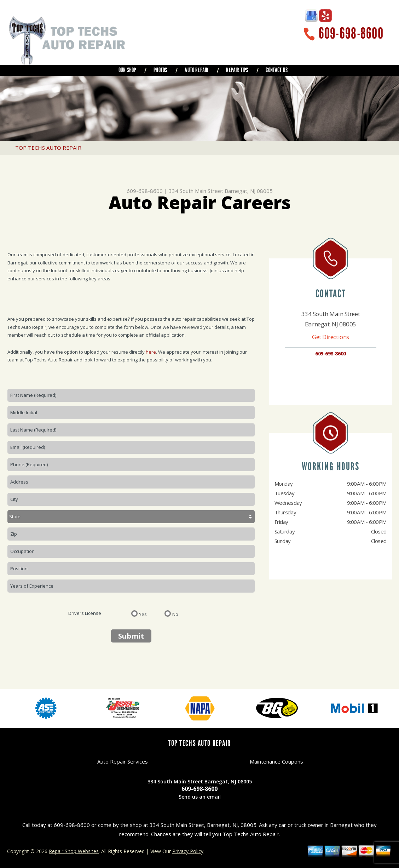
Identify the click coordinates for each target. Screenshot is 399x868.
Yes (143, 614)
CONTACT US (277, 70)
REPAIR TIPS (237, 70)
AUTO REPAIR (196, 70)
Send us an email (200, 797)
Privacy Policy (188, 851)
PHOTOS (160, 70)
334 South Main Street (196, 191)
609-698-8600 (351, 33)
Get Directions (331, 337)
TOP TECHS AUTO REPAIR (48, 148)
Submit (131, 636)
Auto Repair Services (123, 761)
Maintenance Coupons (276, 761)
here (151, 352)
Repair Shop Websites (74, 851)
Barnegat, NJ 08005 (249, 191)
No (175, 614)
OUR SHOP (127, 70)
